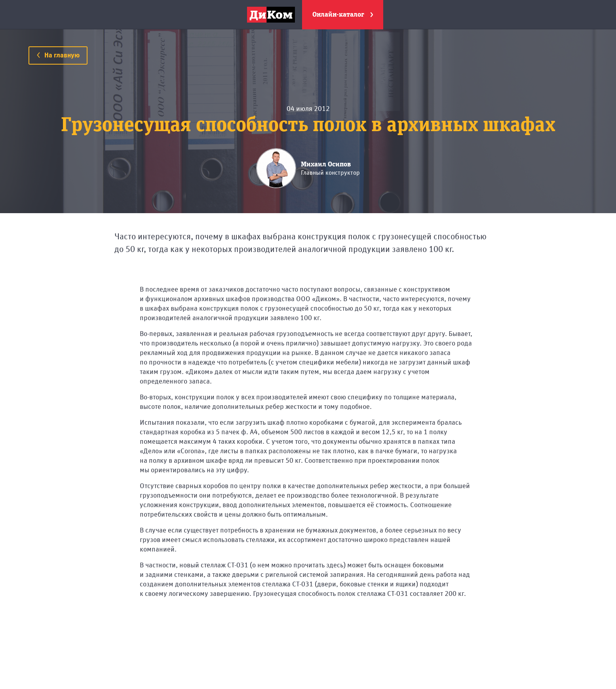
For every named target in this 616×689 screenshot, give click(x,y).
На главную (58, 55)
